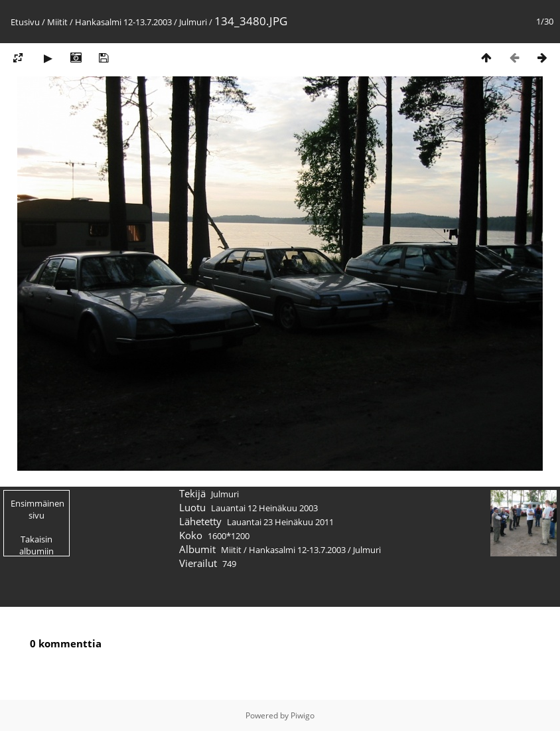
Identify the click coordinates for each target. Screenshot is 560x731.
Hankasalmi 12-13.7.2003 (123, 22)
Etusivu (25, 22)
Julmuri (193, 22)
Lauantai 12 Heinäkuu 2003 (264, 508)
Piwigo (303, 715)
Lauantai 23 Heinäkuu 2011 (280, 522)
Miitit (57, 22)
